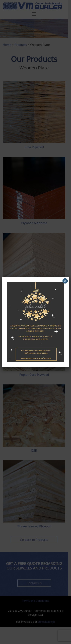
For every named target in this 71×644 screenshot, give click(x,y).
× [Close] (65, 281)
